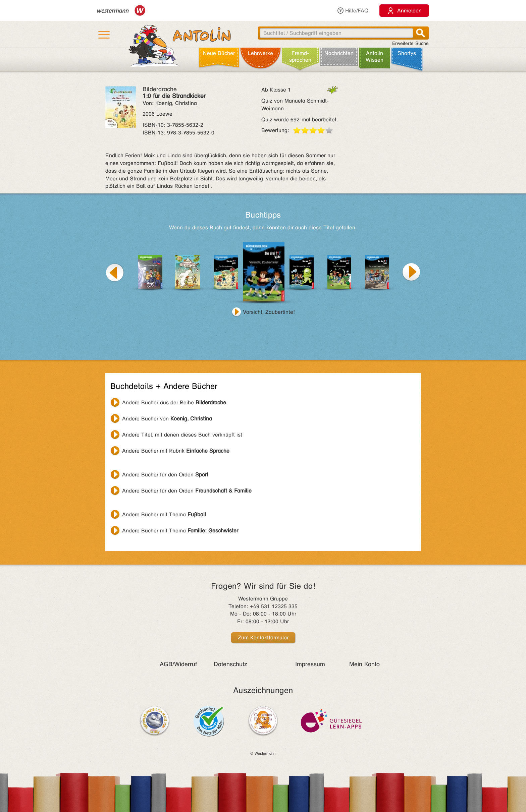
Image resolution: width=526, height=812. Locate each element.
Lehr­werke (260, 53)
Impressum (310, 664)
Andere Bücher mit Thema (164, 514)
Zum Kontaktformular (263, 637)
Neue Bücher (219, 53)
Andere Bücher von (167, 419)
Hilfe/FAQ (353, 11)
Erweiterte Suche (410, 43)
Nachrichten (339, 53)
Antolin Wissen (375, 56)
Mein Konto (364, 664)
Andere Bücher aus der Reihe (174, 402)
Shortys (407, 53)
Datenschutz (230, 664)
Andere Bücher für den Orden (165, 475)
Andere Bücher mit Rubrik (176, 451)
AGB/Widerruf (178, 664)
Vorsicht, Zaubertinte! (269, 312)
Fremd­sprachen (300, 56)
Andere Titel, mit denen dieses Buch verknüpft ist (182, 435)
